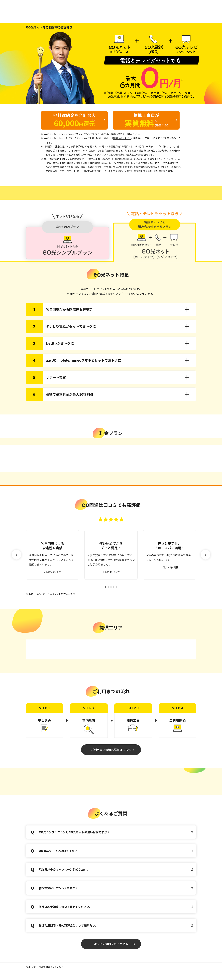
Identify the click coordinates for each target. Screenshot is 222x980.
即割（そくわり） (122, 138)
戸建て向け (44, 976)
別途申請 (59, 146)
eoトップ (31, 976)
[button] (206, 559)
